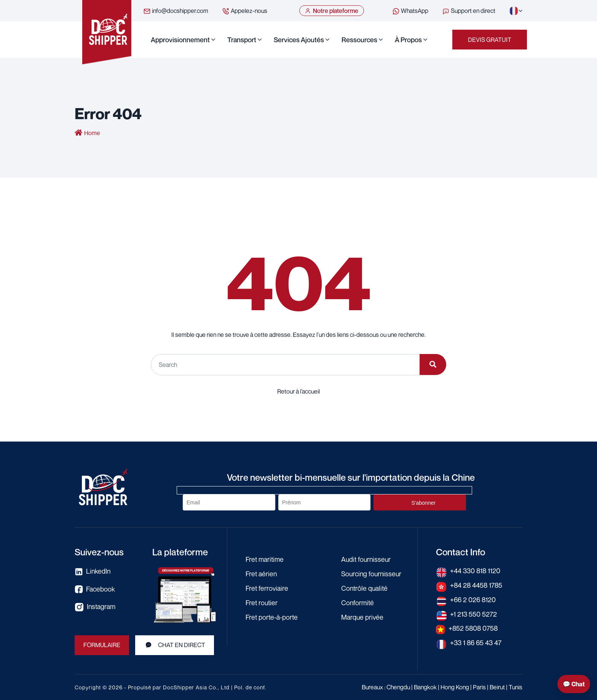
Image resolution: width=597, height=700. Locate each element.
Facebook (95, 589)
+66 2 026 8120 (473, 599)
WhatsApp (410, 11)
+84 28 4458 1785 (477, 585)
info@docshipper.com (176, 11)
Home (92, 133)
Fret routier (262, 601)
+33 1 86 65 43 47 (476, 641)
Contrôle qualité (365, 587)
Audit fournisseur (367, 559)
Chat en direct (175, 645)
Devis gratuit (490, 40)
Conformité (358, 601)
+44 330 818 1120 (476, 571)
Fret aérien (262, 573)
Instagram (95, 607)
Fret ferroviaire (267, 587)
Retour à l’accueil (298, 391)
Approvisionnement (180, 40)
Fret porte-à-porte (272, 615)
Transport (242, 40)
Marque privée (362, 615)
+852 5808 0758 (474, 627)
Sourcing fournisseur (372, 573)
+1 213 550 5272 (473, 613)
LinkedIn (93, 572)
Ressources (359, 40)
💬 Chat (574, 684)
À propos (408, 40)
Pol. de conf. (250, 687)
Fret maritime (265, 559)
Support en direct (469, 11)
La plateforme (180, 552)
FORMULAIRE (102, 645)
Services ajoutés (299, 40)
